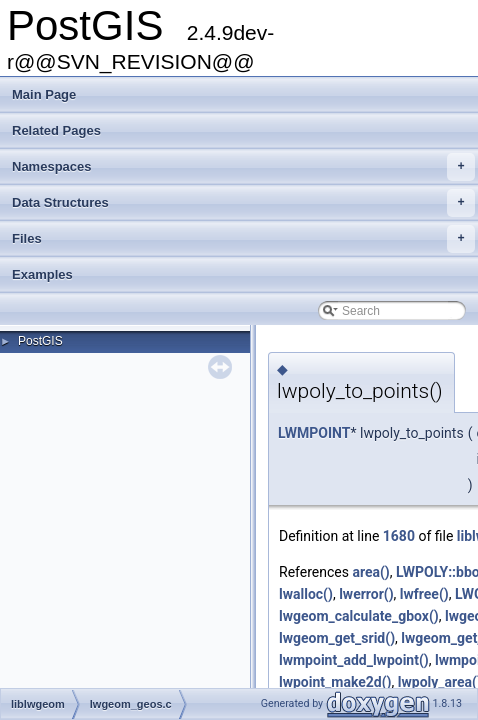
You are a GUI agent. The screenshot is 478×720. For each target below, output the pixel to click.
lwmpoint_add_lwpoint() (354, 660)
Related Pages (56, 130)
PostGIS (40, 341)
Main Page (44, 94)
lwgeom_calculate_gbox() (359, 616)
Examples (42, 274)
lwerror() (366, 594)
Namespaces (243, 167)
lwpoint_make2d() (335, 682)
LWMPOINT (314, 433)
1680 (399, 536)
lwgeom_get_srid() (337, 638)
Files (243, 239)
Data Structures (243, 203)
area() (370, 572)
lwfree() (424, 594)
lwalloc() (306, 594)
